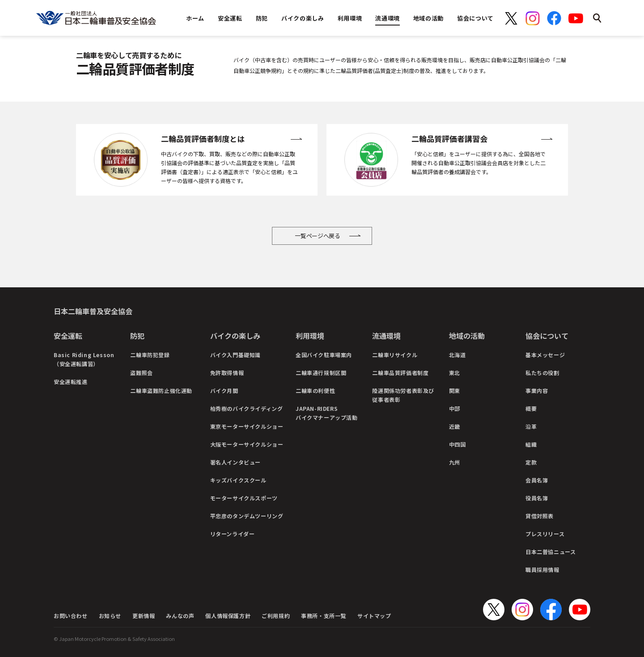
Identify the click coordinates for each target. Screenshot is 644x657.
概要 (531, 408)
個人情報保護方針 (228, 616)
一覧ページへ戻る (318, 236)
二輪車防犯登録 (150, 355)
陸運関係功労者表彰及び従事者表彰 (403, 395)
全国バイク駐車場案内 (324, 355)
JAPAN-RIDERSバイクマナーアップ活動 (327, 413)
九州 (455, 462)
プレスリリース (545, 534)
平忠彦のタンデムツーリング (247, 516)
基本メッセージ (545, 355)
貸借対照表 (540, 516)
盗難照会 (141, 373)
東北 (455, 373)
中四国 (458, 444)
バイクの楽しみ (235, 336)
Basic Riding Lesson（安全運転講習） (84, 359)
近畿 (455, 426)
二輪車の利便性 (315, 390)
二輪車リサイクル (395, 355)
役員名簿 (537, 498)
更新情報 (144, 616)
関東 (455, 390)
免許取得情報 (227, 373)
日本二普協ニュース (551, 552)
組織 (531, 444)
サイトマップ (374, 616)
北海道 (458, 355)
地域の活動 (467, 336)
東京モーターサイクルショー (247, 426)
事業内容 (537, 390)
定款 (531, 462)
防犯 (137, 336)
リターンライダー (233, 534)
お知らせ (110, 616)
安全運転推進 (71, 382)
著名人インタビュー (235, 462)
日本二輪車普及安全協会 (93, 311)
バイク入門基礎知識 (235, 355)
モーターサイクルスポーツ (244, 498)
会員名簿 (537, 480)
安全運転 (68, 336)
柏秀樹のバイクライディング (247, 408)
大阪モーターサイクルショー (247, 444)
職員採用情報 (542, 570)
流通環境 (386, 336)
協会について (547, 336)
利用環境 (310, 336)
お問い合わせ (71, 616)
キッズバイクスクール (238, 480)
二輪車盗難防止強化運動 (161, 390)
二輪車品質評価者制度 (400, 373)
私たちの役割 (542, 373)
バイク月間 (224, 390)
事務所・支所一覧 (324, 616)
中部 (455, 408)
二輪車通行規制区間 (321, 373)
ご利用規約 (276, 616)
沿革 (531, 426)
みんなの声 (180, 616)
